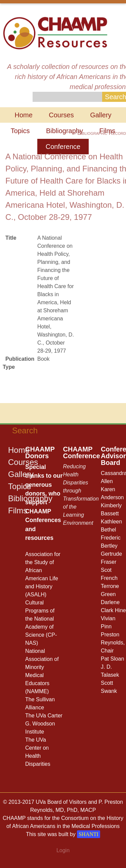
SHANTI (89, 834)
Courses (61, 115)
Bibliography (65, 131)
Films (18, 510)
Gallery (101, 115)
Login (63, 850)
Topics (20, 131)
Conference (63, 147)
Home (23, 115)
